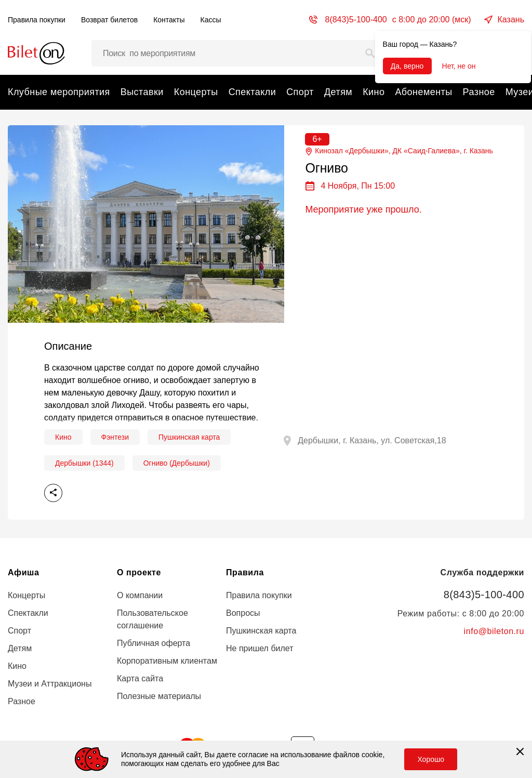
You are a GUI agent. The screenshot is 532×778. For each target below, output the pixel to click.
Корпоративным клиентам (167, 661)
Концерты (196, 92)
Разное (479, 92)
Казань (511, 19)
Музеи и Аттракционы (50, 684)
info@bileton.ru (494, 631)
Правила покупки (37, 20)
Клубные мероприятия (59, 92)
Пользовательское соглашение (152, 619)
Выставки (142, 92)
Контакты (169, 20)
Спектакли (252, 92)
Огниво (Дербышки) (177, 463)
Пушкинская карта (189, 437)
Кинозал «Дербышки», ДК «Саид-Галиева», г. (399, 151)
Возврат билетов (109, 20)
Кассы (211, 20)
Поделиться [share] (53, 493)
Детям (338, 92)
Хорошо (431, 759)
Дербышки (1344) (84, 463)
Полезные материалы (159, 696)
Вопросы (243, 613)
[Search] (370, 53)
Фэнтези (115, 437)
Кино (374, 92)
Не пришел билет (260, 648)
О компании (140, 595)
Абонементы (423, 92)
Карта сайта (140, 678)
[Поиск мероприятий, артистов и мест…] (237, 53)
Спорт (300, 92)
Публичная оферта (154, 643)
